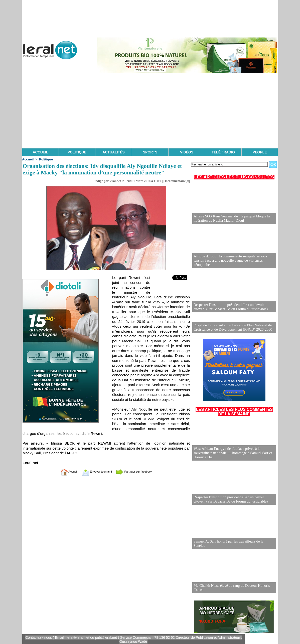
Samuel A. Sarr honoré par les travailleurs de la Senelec (233, 545)
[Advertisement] (150, 111)
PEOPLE (260, 152)
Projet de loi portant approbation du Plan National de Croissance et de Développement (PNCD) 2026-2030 (231, 327)
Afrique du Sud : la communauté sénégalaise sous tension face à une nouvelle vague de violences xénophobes (234, 263)
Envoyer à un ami (94, 471)
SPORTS (150, 152)
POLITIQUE (77, 152)
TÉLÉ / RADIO (223, 152)
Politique (46, 159)
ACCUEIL (40, 152)
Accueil (28, 159)
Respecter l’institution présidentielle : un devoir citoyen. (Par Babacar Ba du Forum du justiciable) (233, 307)
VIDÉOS (187, 152)
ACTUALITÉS (114, 152)
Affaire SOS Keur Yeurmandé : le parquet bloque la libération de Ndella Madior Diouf (230, 219)
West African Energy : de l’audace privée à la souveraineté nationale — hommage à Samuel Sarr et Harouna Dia (231, 453)
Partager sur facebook (139, 471)
